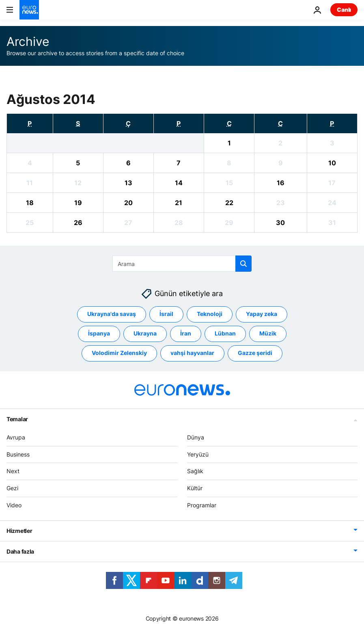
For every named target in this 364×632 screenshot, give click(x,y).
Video (14, 505)
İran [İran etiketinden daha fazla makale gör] (186, 334)
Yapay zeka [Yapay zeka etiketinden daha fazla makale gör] (262, 314)
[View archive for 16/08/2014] (281, 183)
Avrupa (16, 437)
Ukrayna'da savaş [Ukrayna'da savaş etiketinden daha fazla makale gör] (112, 314)
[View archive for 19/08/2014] (78, 203)
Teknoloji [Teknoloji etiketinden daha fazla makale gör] (210, 314)
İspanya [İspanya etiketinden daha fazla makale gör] (99, 334)
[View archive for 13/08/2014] (128, 183)
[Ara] (182, 264)
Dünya (196, 437)
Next (13, 471)
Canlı (344, 10)
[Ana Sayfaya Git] (29, 10)
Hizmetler (19, 531)
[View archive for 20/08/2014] (128, 203)
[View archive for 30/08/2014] (281, 223)
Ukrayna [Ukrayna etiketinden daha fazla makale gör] (145, 334)
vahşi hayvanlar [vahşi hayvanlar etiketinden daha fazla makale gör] (192, 353)
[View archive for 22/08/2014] (229, 203)
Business (18, 454)
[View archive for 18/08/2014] (30, 203)
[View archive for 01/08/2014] (229, 143)
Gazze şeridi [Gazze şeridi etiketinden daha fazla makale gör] (255, 353)
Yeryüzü (198, 454)
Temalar (17, 419)
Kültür (195, 488)
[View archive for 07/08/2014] (179, 163)
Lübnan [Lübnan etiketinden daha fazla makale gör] (225, 334)
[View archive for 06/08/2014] (128, 163)
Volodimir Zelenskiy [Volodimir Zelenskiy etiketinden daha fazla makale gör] (119, 353)
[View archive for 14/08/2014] (179, 183)
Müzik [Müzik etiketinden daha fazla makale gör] (268, 334)
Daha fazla (20, 551)
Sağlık (195, 471)
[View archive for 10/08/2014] (332, 163)
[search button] (243, 264)
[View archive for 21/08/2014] (179, 203)
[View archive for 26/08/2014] (78, 223)
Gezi (12, 488)
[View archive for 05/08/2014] (78, 163)
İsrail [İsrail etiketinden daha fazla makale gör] (166, 314)
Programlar (202, 505)
